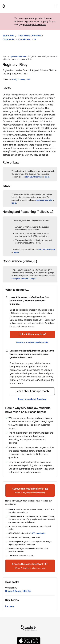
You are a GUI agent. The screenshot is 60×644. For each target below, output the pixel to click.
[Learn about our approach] (32, 391)
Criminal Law (11, 588)
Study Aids (8, 36)
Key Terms (12, 600)
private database (19, 56)
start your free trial (34, 177)
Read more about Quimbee (32, 399)
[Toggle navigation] (56, 6)
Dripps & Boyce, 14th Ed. (18, 591)
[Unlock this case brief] (32, 334)
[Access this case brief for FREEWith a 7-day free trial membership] (30, 490)
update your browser (35, 24)
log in (47, 177)
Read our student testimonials (32, 342)
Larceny (10, 606)
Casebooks (9, 39)
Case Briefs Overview (29, 36)
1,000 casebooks (38, 533)
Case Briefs (24, 39)
